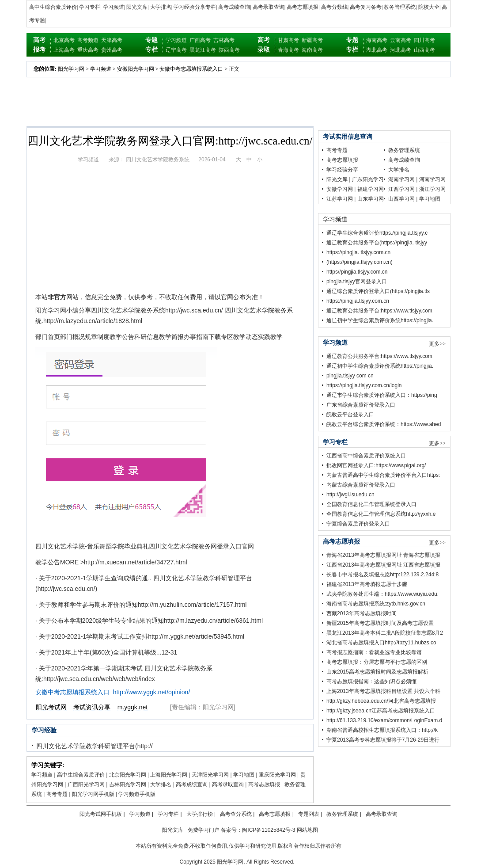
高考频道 (88, 40)
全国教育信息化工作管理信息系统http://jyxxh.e (381, 514)
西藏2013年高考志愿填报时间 (362, 613)
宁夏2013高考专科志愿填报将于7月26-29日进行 (383, 740)
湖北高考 (377, 50)
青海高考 (288, 50)
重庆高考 (88, 50)
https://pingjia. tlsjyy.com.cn (358, 252)
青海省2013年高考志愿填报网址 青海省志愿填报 (383, 555)
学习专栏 (90, 7)
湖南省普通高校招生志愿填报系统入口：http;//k (382, 730)
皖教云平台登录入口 (350, 415)
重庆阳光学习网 (277, 775)
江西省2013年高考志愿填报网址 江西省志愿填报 (383, 565)
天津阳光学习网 (210, 775)
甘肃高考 (288, 40)
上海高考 (64, 50)
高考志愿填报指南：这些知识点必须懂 (371, 681)
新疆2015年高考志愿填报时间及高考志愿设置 (380, 623)
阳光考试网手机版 (101, 814)
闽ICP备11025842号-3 (269, 830)
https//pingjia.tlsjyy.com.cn (357, 272)
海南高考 (312, 50)
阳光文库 (137, 7)
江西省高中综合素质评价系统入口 (366, 456)
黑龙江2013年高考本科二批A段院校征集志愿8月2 (385, 633)
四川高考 (424, 40)
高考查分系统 (236, 814)
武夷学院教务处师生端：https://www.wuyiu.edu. (382, 594)
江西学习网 (401, 189)
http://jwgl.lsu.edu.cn (350, 495)
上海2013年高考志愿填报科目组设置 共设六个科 (383, 691)
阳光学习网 (71, 69)
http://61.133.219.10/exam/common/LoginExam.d (384, 720)
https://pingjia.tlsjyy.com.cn (358, 301)
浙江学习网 (432, 189)
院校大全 (429, 7)
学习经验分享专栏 (195, 7)
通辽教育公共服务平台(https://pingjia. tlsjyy (377, 243)
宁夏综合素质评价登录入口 (358, 524)
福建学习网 (371, 189)
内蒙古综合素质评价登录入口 (361, 485)
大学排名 (161, 7)
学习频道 (114, 7)
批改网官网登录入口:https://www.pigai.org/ (376, 465)
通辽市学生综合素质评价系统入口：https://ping (382, 395)
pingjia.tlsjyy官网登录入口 (357, 282)
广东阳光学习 (368, 179)
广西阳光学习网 (86, 784)
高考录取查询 (269, 7)
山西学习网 (401, 199)
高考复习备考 (366, 7)
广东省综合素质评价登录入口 (361, 405)
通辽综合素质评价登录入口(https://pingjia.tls (378, 291)
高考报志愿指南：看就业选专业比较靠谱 (374, 652)
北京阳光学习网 (128, 775)
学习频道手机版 (137, 794)
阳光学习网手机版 (93, 794)
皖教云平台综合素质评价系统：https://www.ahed (384, 424)
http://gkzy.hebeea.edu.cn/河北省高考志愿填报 (381, 701)
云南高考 (401, 40)
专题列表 (309, 814)
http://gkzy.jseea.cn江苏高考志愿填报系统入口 (381, 711)
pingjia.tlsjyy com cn (350, 376)
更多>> (437, 344)
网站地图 (307, 830)
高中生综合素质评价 (53, 7)
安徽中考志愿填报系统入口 (191, 69)
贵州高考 (112, 50)
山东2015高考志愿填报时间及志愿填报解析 (377, 672)
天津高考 (112, 40)
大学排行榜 (200, 814)
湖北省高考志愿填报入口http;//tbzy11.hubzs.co (381, 643)
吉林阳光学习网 (128, 784)
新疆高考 (312, 40)
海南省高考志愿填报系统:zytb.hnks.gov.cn (376, 604)
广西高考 (200, 40)
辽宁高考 (176, 50)
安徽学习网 (340, 189)
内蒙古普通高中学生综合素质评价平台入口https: (383, 475)
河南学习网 (432, 179)
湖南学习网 (401, 179)
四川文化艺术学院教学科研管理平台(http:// (95, 746)
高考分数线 (334, 7)
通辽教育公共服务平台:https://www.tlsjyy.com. (380, 311)
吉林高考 (224, 40)
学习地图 (244, 775)
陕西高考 (229, 50)
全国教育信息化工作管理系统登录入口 (371, 504)
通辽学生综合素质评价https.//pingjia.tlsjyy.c (377, 233)
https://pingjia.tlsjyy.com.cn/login (364, 385)
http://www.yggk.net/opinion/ (151, 692)
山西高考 (424, 50)
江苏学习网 (340, 199)
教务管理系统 (400, 7)
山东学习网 (371, 199)
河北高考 (401, 50)
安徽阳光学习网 (136, 69)
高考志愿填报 (303, 7)
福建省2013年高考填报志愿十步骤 (367, 584)
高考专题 (57, 794)
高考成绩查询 (234, 7)
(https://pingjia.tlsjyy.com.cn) (360, 262)
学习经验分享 (342, 170)
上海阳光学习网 (169, 775)
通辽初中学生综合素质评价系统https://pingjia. (380, 320)
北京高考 (64, 40)
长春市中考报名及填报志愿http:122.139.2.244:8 (382, 575)
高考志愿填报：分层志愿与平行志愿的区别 (377, 662)
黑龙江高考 (203, 50)
